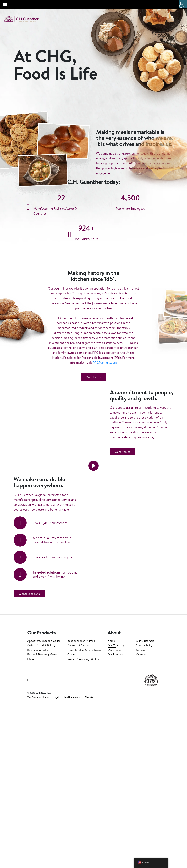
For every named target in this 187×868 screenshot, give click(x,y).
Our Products (116, 818)
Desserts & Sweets (78, 808)
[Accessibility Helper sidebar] (183, 4)
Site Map (90, 860)
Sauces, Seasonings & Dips (83, 822)
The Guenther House (38, 860)
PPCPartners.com (105, 443)
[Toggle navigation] (5, 4)
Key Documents (72, 860)
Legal (56, 860)
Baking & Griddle (38, 813)
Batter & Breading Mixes (42, 818)
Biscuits (32, 822)
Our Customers (145, 804)
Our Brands (114, 813)
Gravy (71, 818)
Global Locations (29, 760)
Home (111, 804)
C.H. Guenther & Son (25, 19)
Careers (141, 813)
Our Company (116, 808)
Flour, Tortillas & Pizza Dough (85, 813)
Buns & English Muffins (81, 804)
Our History (93, 458)
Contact (141, 818)
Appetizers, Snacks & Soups (44, 804)
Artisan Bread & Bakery (41, 808)
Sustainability (144, 808)
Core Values (123, 575)
